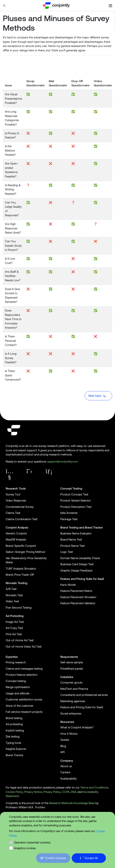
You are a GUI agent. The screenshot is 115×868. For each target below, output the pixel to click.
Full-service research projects (24, 712)
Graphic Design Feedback (76, 570)
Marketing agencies (73, 701)
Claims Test (13, 513)
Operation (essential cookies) (32, 842)
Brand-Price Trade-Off (20, 575)
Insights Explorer (16, 749)
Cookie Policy (14, 792)
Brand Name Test (71, 539)
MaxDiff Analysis (16, 539)
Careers (65, 772)
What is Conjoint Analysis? (77, 727)
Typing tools (13, 743)
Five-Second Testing (19, 608)
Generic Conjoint (16, 533)
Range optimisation (18, 687)
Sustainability (69, 779)
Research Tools (16, 488)
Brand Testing (69, 527)
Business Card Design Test (77, 564)
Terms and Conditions (94, 787)
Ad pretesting (14, 724)
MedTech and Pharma (74, 689)
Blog (63, 746)
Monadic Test (14, 595)
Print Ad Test (14, 634)
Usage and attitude (18, 693)
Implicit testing (15, 730)
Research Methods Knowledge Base (72, 803)
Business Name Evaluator (76, 533)
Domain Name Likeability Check (80, 558)
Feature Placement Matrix (76, 591)
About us (66, 766)
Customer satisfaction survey (24, 699)
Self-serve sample (72, 662)
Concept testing (16, 681)
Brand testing (14, 718)
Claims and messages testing (24, 669)
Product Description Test (76, 507)
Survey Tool (13, 494)
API (62, 752)
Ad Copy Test (14, 628)
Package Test (69, 519)
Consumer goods (71, 682)
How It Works (69, 734)
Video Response (16, 500)
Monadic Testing (17, 583)
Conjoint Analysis (17, 527)
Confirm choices (53, 858)
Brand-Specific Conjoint (21, 546)
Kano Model (68, 585)
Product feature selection (22, 675)
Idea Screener (69, 513)
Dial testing (13, 736)
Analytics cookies (25, 848)
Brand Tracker (94, 527)
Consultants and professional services (84, 695)
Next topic (98, 396)
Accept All (89, 858)
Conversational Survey (20, 507)
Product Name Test (72, 546)
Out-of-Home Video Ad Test (24, 647)
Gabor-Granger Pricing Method (25, 552)
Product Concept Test (74, 494)
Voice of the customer (20, 706)
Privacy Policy (52, 792)
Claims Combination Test (22, 519)
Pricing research (16, 662)
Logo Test (67, 552)
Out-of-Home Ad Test (20, 640)
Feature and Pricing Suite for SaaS (82, 579)
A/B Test (11, 589)
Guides (65, 740)
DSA (74, 792)
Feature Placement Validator (78, 603)
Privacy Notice (33, 792)
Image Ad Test (15, 622)
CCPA (66, 792)
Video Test (12, 601)
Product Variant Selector (76, 500)
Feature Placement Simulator (78, 597)
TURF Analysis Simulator (21, 569)
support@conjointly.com (63, 461)
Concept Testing (71, 488)
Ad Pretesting (15, 616)
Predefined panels (72, 669)
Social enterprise (71, 713)
